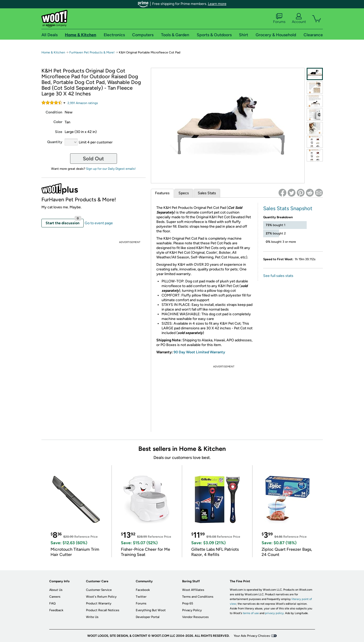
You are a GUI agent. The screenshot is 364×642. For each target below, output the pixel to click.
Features (162, 193)
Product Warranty (99, 603)
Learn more (217, 4)
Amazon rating (83, 103)
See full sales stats (278, 276)
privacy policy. (275, 613)
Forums (279, 19)
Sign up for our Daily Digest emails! (111, 169)
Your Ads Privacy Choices (252, 636)
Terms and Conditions (198, 597)
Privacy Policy (192, 610)
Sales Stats (207, 193)
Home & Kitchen (53, 52)
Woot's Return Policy (101, 597)
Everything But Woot (151, 610)
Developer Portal (148, 617)
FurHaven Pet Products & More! (92, 52)
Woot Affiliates (193, 590)
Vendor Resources (195, 617)
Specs (184, 193)
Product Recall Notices (103, 610)
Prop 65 (188, 603)
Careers (55, 597)
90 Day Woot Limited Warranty (199, 352)
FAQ (52, 603)
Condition (54, 112)
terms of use (251, 613)
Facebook (143, 590)
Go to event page (99, 223)
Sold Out (93, 159)
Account (299, 19)
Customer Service (99, 590)
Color (58, 122)
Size (59, 132)
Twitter (141, 597)
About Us (56, 590)
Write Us (92, 617)
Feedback (56, 610)
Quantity (55, 142)
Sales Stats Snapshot (288, 208)
